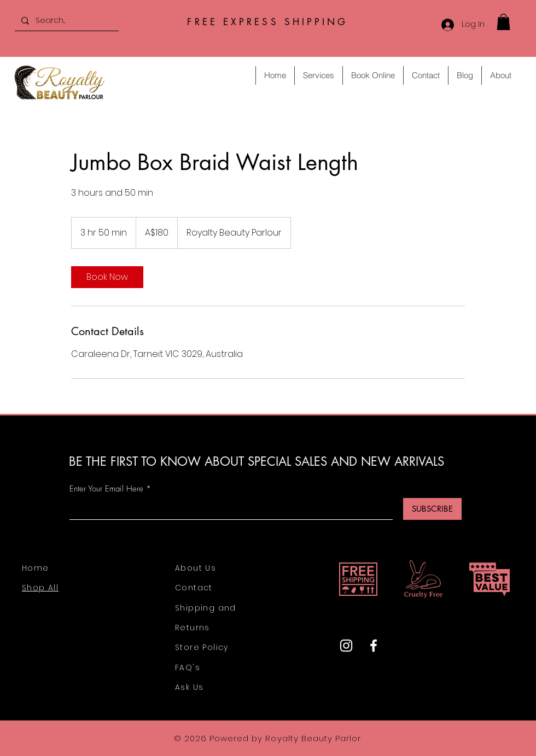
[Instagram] (346, 646)
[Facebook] (374, 646)
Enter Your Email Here (106, 489)
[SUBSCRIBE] (432, 509)
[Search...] (66, 20)
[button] (503, 22)
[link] (107, 277)
